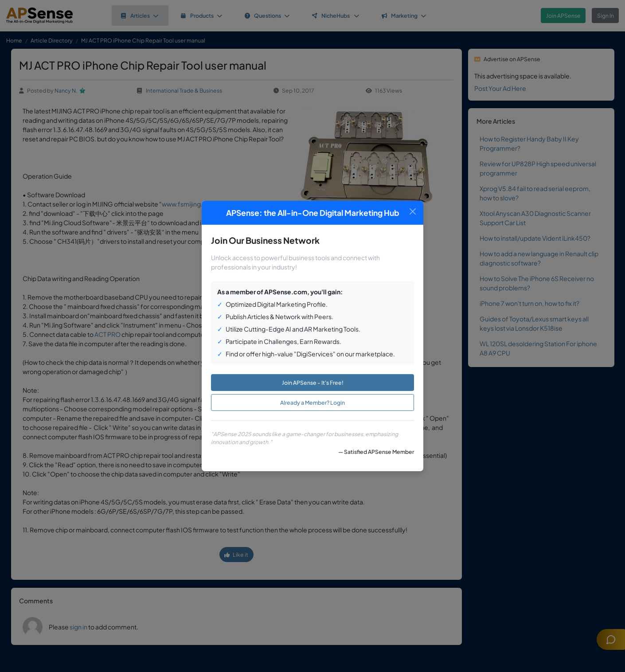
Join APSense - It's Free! (313, 383)
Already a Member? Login (312, 402)
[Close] (412, 212)
